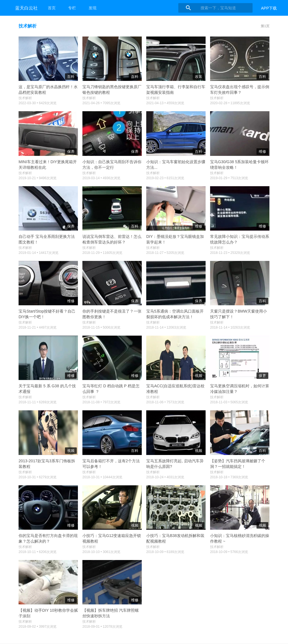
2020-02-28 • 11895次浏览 (230, 103)
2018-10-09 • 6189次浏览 (165, 552)
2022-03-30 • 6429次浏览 (38, 103)
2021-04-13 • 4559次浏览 (165, 103)
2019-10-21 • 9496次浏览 (38, 178)
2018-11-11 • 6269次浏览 (38, 402)
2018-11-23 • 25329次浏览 (230, 253)
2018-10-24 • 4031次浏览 (165, 477)
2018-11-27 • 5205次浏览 (165, 253)
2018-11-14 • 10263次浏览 (230, 327)
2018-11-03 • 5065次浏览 (229, 402)
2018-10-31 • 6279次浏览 (38, 477)
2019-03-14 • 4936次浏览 (101, 178)
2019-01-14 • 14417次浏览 (39, 253)
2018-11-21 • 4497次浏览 (38, 327)
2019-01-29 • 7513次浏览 (229, 178)
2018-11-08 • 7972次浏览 (101, 402)
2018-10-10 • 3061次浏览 (101, 552)
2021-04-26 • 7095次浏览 (101, 103)
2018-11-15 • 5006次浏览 (101, 327)
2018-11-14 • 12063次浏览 (166, 327)
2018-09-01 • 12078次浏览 (102, 627)
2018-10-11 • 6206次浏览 (38, 552)
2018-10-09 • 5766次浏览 (229, 552)
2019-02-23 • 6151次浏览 (165, 178)
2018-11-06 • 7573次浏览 (165, 402)
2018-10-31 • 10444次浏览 (102, 477)
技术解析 (25, 98)
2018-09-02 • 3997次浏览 (38, 627)
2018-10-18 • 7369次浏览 (229, 477)
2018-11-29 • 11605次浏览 (102, 253)
